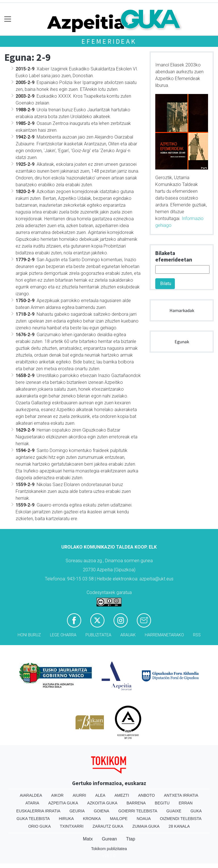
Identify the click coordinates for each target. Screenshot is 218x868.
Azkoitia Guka (102, 803)
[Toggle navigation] (8, 19)
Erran (185, 803)
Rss (197, 635)
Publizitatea (98, 635)
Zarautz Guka (108, 826)
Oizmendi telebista (181, 819)
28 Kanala (179, 826)
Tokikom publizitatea (109, 849)
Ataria (33, 803)
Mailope (119, 819)
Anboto (147, 795)
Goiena (101, 811)
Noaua (144, 819)
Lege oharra (63, 635)
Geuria (77, 811)
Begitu (162, 803)
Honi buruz (29, 635)
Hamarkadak (182, 310)
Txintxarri (72, 826)
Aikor (57, 795)
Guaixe (174, 811)
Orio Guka (39, 826)
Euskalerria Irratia (38, 811)
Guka (196, 811)
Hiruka (66, 819)
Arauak (128, 635)
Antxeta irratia (181, 795)
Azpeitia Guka (63, 803)
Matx (88, 839)
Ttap (131, 839)
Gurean (109, 839)
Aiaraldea (31, 795)
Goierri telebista (138, 811)
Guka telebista (33, 819)
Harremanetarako (164, 635)
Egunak (182, 342)
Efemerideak (109, 41)
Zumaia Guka (146, 826)
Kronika (92, 819)
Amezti (122, 795)
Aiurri (79, 795)
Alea (100, 795)
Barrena (136, 803)
